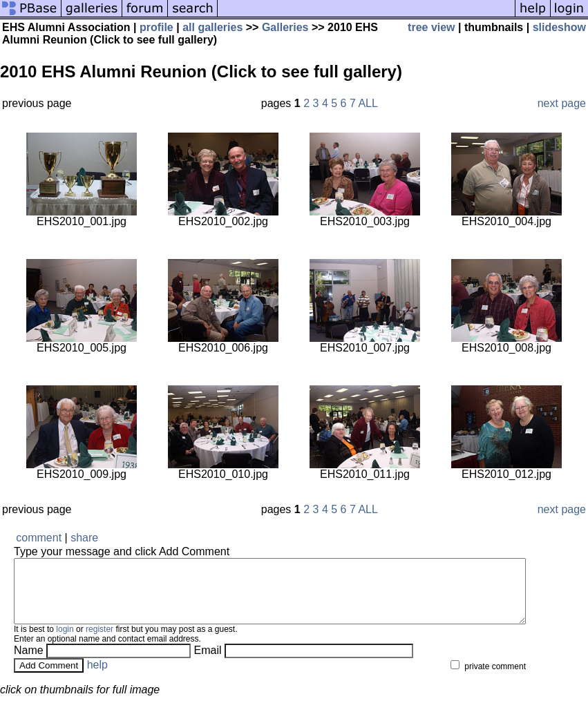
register (99, 642)
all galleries (212, 27)
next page (562, 103)
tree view (431, 27)
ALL (368, 103)
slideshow (559, 27)
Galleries (285, 27)
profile (157, 27)
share (84, 538)
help (97, 677)
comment (39, 538)
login (65, 642)
